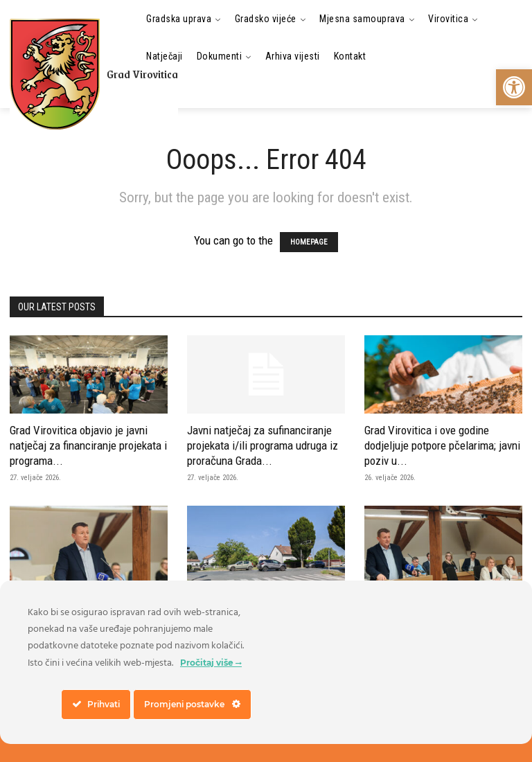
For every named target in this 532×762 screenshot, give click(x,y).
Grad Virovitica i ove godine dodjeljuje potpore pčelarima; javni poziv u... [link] (442, 445)
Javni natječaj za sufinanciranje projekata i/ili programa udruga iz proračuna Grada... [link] (263, 445)
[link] (514, 87)
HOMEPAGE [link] (309, 242)
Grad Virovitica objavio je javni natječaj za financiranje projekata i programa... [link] (88, 445)
